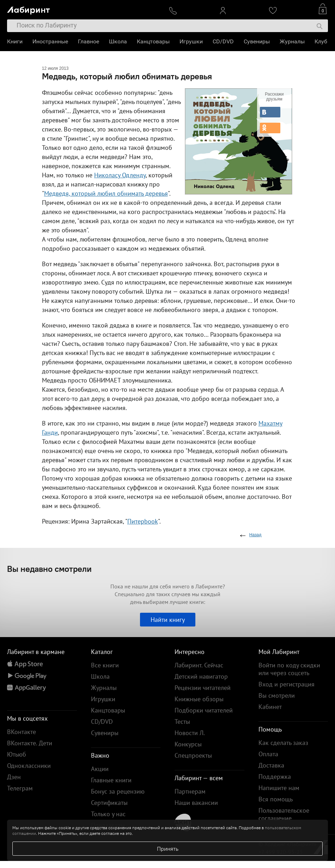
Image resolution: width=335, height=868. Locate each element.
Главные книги (111, 780)
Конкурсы (188, 744)
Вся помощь (276, 799)
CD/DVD (223, 41)
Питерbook (143, 521)
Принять (168, 849)
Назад (255, 535)
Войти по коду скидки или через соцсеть (289, 669)
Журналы (292, 41)
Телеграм (20, 788)
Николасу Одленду (120, 175)
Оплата (268, 754)
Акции (100, 769)
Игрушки (191, 41)
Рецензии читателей (203, 688)
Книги (15, 41)
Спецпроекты (193, 755)
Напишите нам (279, 788)
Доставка (271, 765)
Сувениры (257, 41)
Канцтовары (153, 41)
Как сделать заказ (283, 743)
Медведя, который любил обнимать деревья (106, 193)
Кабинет (270, 707)
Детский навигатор (201, 676)
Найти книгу (168, 620)
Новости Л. (190, 733)
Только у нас (108, 814)
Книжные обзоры (199, 699)
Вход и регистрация (287, 684)
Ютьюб (17, 754)
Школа (118, 41)
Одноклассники (29, 766)
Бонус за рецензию (118, 791)
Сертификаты (109, 803)
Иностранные (50, 41)
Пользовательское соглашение (284, 814)
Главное (89, 41)
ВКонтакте (22, 732)
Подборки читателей (204, 710)
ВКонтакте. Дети (30, 743)
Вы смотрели (277, 695)
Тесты (182, 722)
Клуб (321, 41)
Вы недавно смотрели (49, 569)
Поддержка (275, 777)
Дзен (14, 777)
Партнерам (190, 791)
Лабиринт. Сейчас (199, 665)
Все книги (105, 665)
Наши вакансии (196, 803)
